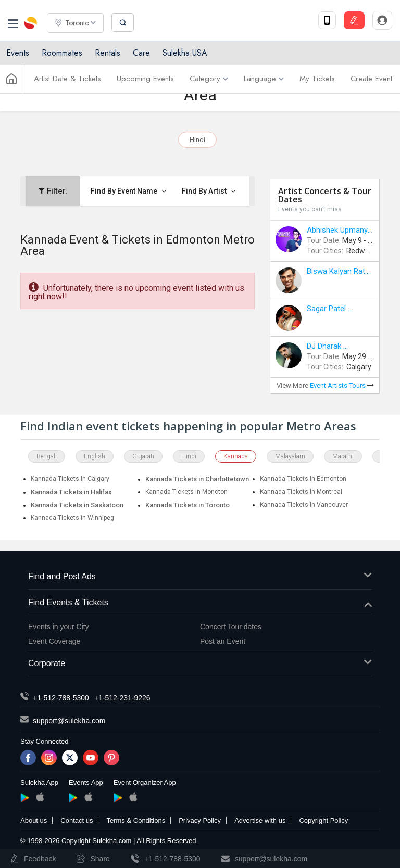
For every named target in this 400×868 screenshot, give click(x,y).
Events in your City (59, 627)
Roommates (62, 53)
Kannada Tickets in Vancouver (304, 505)
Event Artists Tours (342, 385)
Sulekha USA (185, 53)
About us (34, 820)
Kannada (236, 456)
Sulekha (31, 23)
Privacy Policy (200, 820)
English (95, 456)
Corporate (200, 664)
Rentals (108, 53)
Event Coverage (54, 641)
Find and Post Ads (200, 577)
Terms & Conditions (136, 820)
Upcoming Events (145, 80)
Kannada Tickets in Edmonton (303, 479)
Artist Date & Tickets (67, 80)
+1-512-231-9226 (122, 698)
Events (18, 53)
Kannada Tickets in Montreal (301, 492)
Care (141, 53)
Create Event (371, 80)
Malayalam (290, 456)
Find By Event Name (128, 191)
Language (264, 80)
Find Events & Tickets (200, 603)
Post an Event (223, 641)
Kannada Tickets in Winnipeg (72, 518)
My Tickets (317, 80)
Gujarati (143, 456)
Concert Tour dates (231, 627)
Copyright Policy (323, 820)
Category (209, 80)
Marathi (343, 456)
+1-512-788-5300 (61, 698)
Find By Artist (209, 191)
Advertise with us (260, 820)
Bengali (47, 456)
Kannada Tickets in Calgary (70, 479)
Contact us (77, 820)
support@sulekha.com (69, 721)
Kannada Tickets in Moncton (186, 492)
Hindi (197, 140)
